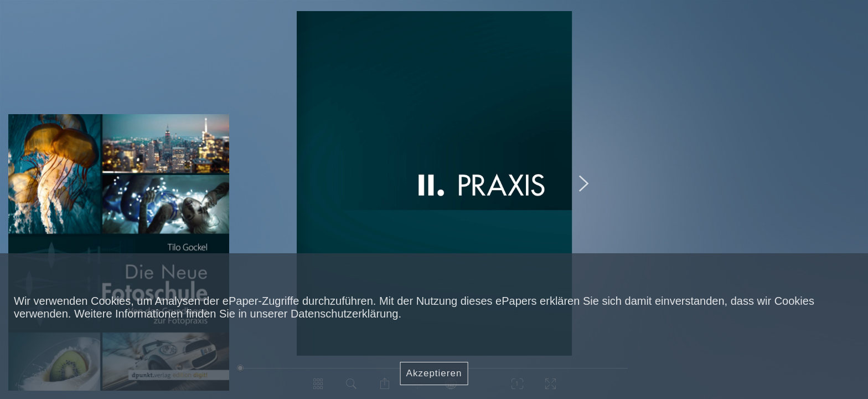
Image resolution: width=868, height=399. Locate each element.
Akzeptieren (434, 373)
